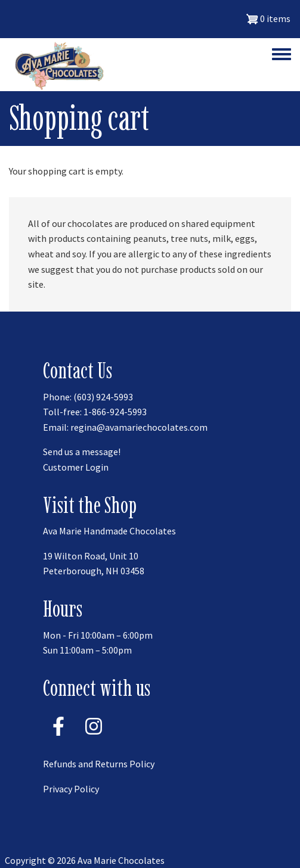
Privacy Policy (71, 789)
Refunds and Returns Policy (99, 764)
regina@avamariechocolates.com (139, 427)
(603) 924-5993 (103, 397)
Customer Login (76, 467)
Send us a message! (82, 452)
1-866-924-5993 (115, 412)
